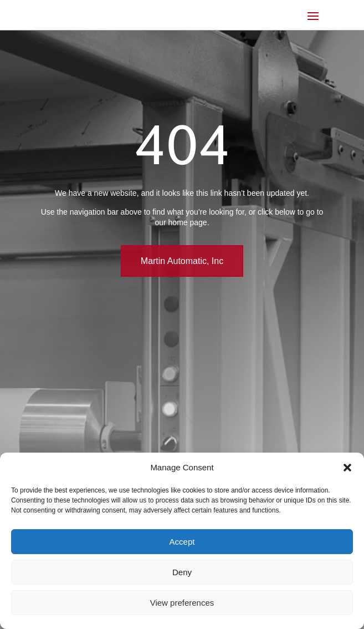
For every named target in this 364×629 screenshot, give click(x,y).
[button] (347, 468)
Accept (182, 542)
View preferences (182, 603)
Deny (182, 572)
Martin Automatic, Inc (182, 261)
